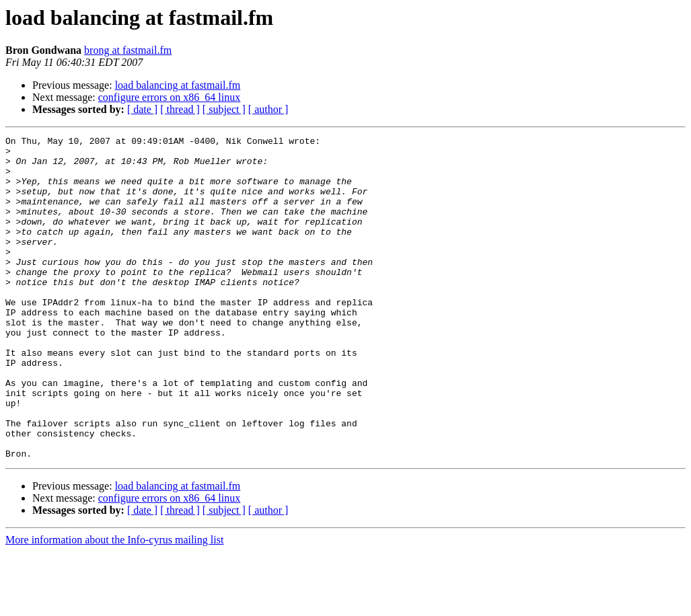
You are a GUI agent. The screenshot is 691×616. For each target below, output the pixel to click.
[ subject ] (224, 109)
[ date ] (142, 109)
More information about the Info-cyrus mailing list (114, 604)
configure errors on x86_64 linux (170, 97)
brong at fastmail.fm (128, 50)
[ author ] (268, 109)
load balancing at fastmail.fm (178, 85)
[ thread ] (180, 109)
